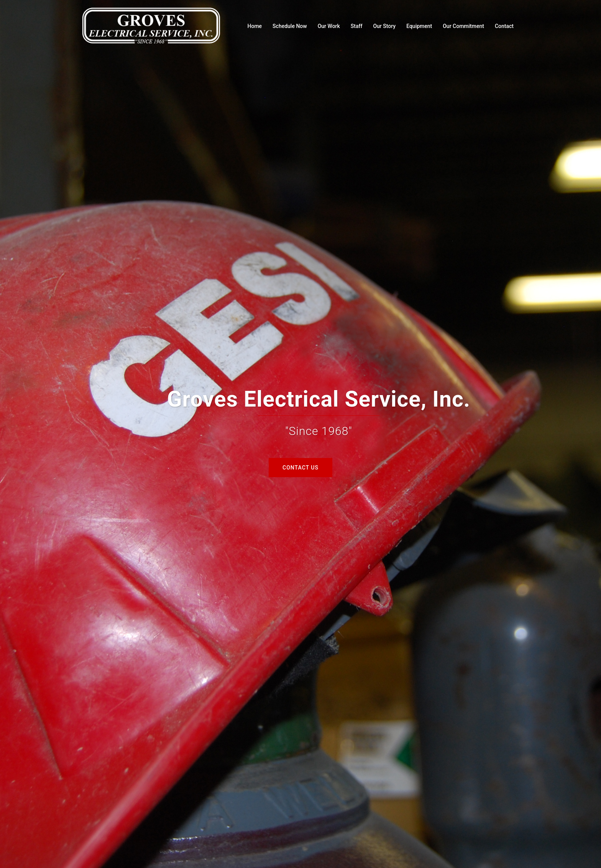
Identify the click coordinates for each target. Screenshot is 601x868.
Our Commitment (463, 26)
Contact (504, 26)
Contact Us (300, 468)
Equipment (419, 26)
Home (255, 26)
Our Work (329, 26)
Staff (357, 26)
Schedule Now (290, 26)
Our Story (384, 26)
